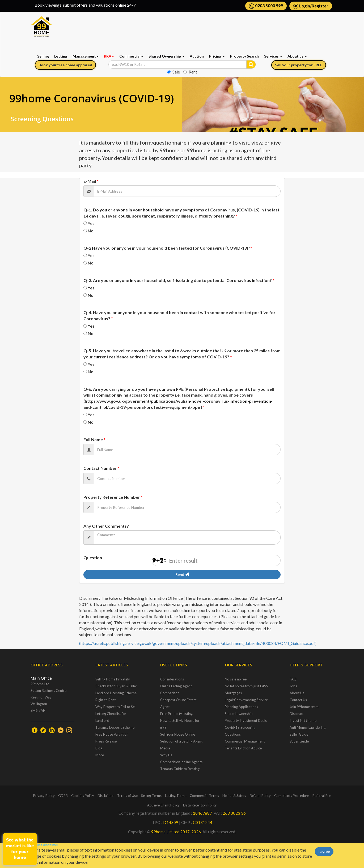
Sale (173, 72)
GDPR (63, 796)
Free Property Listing (176, 714)
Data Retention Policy (200, 805)
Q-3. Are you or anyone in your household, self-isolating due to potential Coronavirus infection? (179, 280)
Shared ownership (239, 714)
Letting (61, 56)
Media (165, 748)
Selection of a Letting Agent (181, 741)
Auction (197, 56)
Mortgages (233, 693)
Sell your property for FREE (299, 65)
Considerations (172, 679)
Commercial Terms (204, 796)
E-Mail (91, 181)
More (100, 755)
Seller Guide (299, 734)
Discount (297, 714)
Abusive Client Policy (163, 805)
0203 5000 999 (266, 6)
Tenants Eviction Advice (243, 748)
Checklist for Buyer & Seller (116, 686)
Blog (99, 748)
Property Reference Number (113, 497)
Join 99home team (304, 707)
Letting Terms (176, 796)
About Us (297, 693)
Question (93, 557)
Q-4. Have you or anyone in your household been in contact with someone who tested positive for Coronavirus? (179, 315)
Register (320, 6)
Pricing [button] (217, 56)
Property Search (244, 56)
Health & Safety (234, 796)
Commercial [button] (131, 56)
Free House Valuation (112, 734)
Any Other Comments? (106, 526)
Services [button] (273, 56)
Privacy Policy (44, 796)
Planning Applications (241, 707)
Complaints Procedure (292, 796)
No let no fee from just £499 (247, 686)
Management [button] (86, 56)
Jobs (293, 686)
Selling (43, 56)
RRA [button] (109, 56)
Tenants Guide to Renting (180, 769)
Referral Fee (322, 796)
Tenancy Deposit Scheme (115, 727)
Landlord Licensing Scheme (116, 693)
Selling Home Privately (113, 679)
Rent (190, 72)
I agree (324, 851)
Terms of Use (127, 796)
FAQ (293, 679)
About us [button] (297, 56)
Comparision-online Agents (181, 762)
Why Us (166, 755)
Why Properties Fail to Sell (116, 707)
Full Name (94, 439)
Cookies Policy (83, 796)
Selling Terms (151, 796)
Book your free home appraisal (65, 65)
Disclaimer (106, 796)
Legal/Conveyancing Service (246, 700)
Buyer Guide (299, 741)
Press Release (106, 741)
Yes (91, 223)
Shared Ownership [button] (166, 56)
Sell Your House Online (178, 734)
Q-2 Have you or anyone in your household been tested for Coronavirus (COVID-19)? (168, 248)
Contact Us (298, 700)
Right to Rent (105, 700)
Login (305, 6)
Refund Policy (260, 796)
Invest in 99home (303, 721)
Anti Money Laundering (308, 727)
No (91, 231)
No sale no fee (236, 679)
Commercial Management (245, 741)
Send (182, 574)
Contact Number (101, 468)
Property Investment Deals (246, 721)
